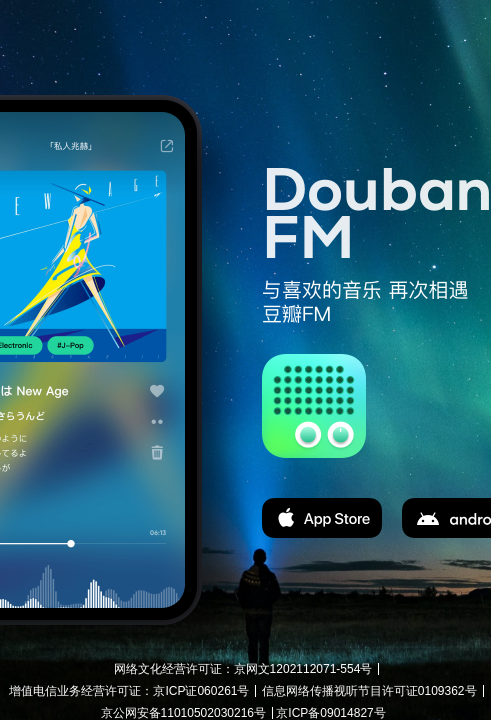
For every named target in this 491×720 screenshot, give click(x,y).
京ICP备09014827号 (330, 713)
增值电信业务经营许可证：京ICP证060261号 (129, 691)
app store (322, 518)
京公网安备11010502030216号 (183, 713)
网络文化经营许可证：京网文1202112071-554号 (243, 669)
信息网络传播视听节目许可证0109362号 (369, 691)
